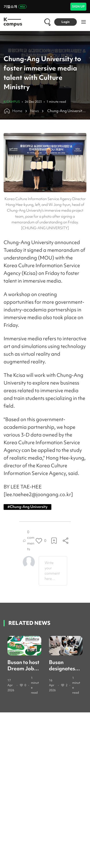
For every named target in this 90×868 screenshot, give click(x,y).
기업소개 (15, 6)
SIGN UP (78, 6)
